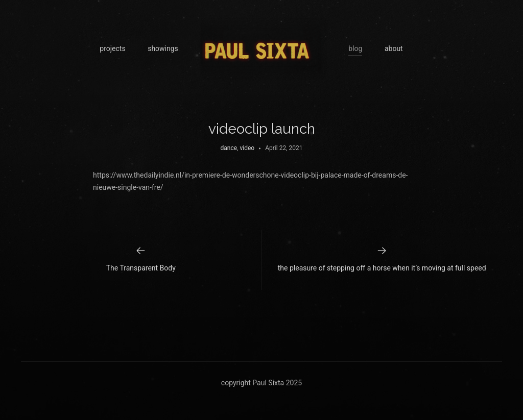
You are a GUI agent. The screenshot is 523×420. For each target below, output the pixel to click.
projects (112, 48)
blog (355, 48)
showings (163, 48)
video (247, 148)
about (394, 48)
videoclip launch (262, 129)
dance (229, 148)
